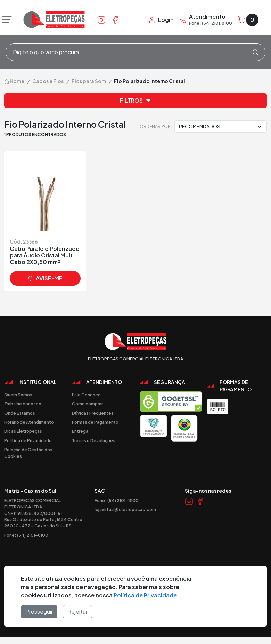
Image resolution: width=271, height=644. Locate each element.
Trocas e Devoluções (94, 440)
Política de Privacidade (145, 595)
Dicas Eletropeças (23, 431)
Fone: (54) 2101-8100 (26, 535)
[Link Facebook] (115, 19)
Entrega (80, 431)
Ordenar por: (156, 126)
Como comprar (87, 404)
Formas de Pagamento (95, 422)
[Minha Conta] (161, 20)
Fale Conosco (86, 395)
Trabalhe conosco (23, 404)
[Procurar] (255, 52)
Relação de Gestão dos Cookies (28, 453)
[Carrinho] (248, 20)
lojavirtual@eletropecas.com (125, 509)
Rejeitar (77, 611)
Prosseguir (39, 611)
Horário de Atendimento (29, 422)
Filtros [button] (135, 101)
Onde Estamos (20, 413)
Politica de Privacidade (28, 440)
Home (14, 81)
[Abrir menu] (5, 20)
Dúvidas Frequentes (93, 413)
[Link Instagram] (101, 19)
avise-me (45, 278)
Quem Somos (18, 395)
